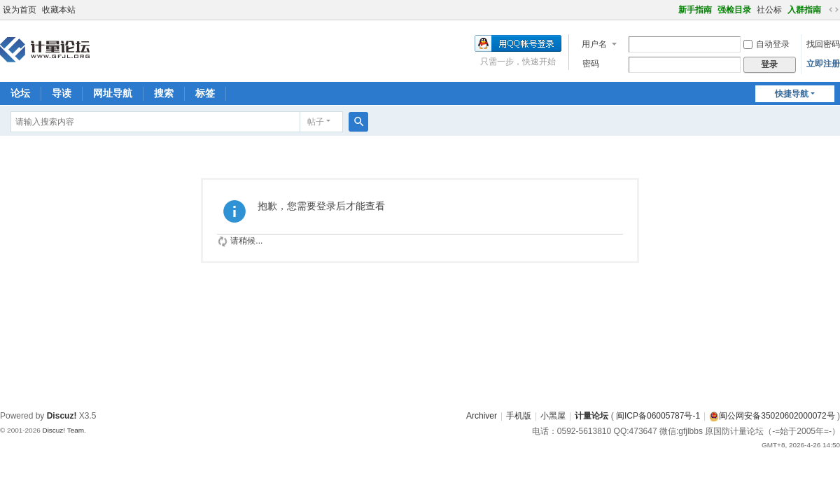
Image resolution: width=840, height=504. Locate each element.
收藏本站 (59, 10)
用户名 (594, 44)
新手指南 (695, 10)
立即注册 (823, 64)
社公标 (769, 10)
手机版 (519, 416)
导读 (62, 93)
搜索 (164, 93)
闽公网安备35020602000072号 (772, 416)
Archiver (482, 416)
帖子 (316, 122)
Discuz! (62, 416)
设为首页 (20, 10)
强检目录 (734, 10)
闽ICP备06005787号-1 (658, 416)
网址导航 (113, 93)
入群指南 (804, 10)
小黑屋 (553, 416)
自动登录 (766, 44)
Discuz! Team (63, 430)
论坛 (20, 93)
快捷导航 (792, 94)
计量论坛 (591, 416)
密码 (591, 64)
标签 (205, 93)
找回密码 (823, 44)
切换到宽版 (834, 10)
